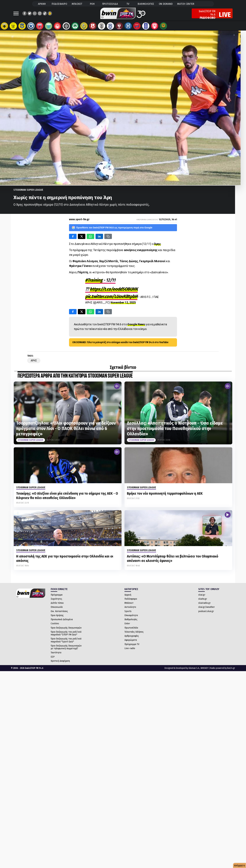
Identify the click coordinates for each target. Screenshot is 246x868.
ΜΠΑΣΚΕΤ (77, 4)
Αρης (34, 362)
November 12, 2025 (123, 304)
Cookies (55, 625)
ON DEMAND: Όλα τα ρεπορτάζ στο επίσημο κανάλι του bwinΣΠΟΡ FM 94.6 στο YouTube (120, 344)
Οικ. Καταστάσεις (59, 613)
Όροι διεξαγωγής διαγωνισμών (66, 629)
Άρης (157, 245)
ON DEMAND (166, 4)
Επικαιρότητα (131, 617)
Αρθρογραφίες (132, 637)
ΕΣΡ (53, 658)
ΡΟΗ (92, 4)
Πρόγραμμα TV (132, 646)
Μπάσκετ (129, 605)
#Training (94, 282)
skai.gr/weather (206, 609)
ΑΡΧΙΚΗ (42, 4)
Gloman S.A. (194, 670)
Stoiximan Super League (28, 191)
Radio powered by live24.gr (223, 670)
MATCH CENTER (186, 4)
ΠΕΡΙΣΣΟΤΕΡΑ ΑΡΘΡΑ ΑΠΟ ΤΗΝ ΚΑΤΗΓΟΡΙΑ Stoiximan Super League (75, 378)
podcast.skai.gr (206, 613)
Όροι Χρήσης (57, 617)
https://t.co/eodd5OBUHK (114, 291)
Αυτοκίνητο (130, 609)
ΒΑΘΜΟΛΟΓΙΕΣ (146, 4)
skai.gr (202, 596)
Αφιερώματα (131, 642)
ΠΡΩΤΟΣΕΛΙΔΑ (110, 4)
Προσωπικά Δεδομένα (62, 621)
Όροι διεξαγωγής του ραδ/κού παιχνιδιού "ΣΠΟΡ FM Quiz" (66, 635)
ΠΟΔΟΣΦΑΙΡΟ (59, 4)
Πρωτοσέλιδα (131, 629)
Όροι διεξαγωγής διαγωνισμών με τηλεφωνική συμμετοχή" (66, 649)
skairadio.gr (204, 605)
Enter (127, 625)
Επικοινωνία (57, 609)
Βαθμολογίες (131, 621)
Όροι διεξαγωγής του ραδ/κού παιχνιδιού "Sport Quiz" (66, 642)
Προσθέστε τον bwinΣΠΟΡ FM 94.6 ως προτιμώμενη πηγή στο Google (112, 229)
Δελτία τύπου (57, 605)
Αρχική (128, 596)
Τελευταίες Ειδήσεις (134, 633)
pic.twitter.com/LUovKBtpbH (111, 298)
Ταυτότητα (56, 654)
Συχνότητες (56, 600)
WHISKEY (204, 670)
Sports (128, 613)
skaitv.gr (203, 600)
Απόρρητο (240, 865)
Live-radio (130, 650)
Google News (136, 326)
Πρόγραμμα (57, 596)
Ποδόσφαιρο (131, 600)
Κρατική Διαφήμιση (60, 662)
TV (128, 4)
